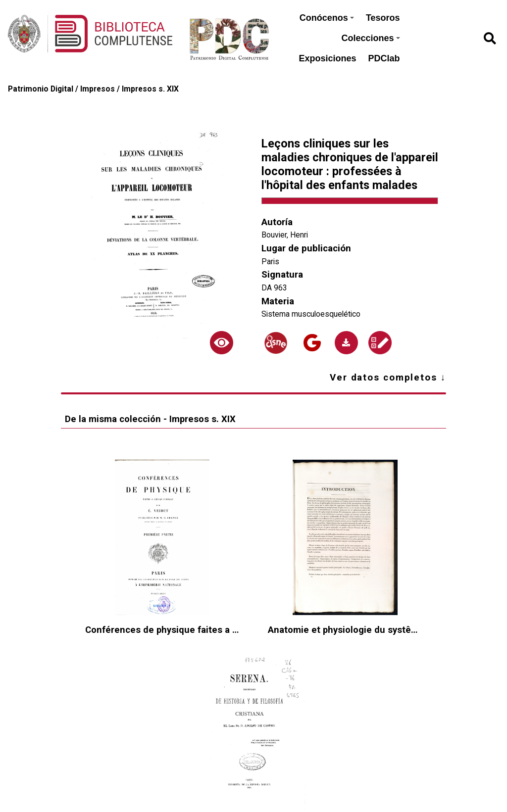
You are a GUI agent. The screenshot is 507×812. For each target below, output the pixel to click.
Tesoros (383, 18)
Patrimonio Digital (41, 89)
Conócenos (327, 18)
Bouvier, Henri (285, 235)
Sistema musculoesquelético (311, 314)
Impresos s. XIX (150, 89)
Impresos (98, 89)
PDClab (384, 58)
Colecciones (371, 38)
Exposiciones (328, 58)
